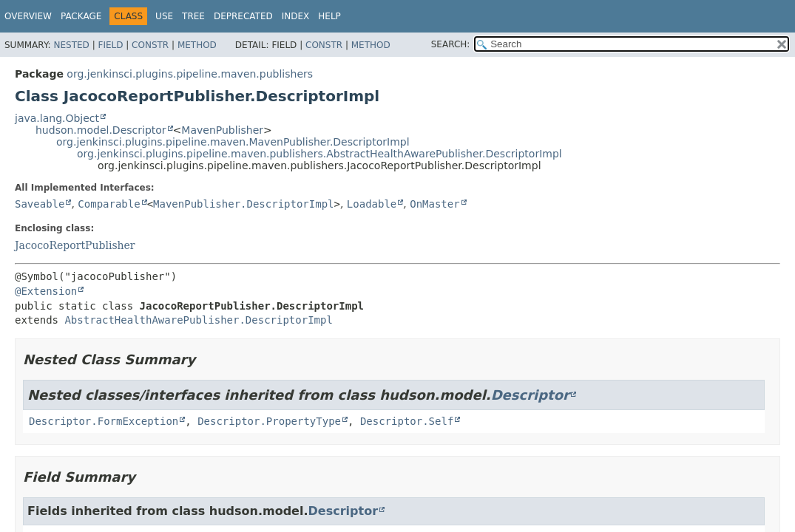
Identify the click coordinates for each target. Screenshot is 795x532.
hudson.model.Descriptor (101, 130)
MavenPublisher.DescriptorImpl (243, 204)
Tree (193, 16)
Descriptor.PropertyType (269, 421)
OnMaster (434, 204)
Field (110, 45)
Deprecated (243, 16)
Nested (71, 45)
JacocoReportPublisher (75, 245)
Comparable (109, 204)
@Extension (46, 291)
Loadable (372, 204)
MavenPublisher (222, 130)
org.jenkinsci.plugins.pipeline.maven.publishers (190, 74)
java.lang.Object (57, 118)
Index (296, 16)
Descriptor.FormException (104, 421)
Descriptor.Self (407, 421)
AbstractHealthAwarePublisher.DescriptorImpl (198, 320)
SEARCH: (451, 44)
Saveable (40, 204)
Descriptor (530, 395)
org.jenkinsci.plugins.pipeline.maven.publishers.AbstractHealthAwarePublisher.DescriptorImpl (319, 154)
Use (164, 16)
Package (81, 16)
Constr (150, 45)
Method (197, 45)
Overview (28, 16)
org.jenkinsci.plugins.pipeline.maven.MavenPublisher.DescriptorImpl (233, 142)
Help (329, 16)
